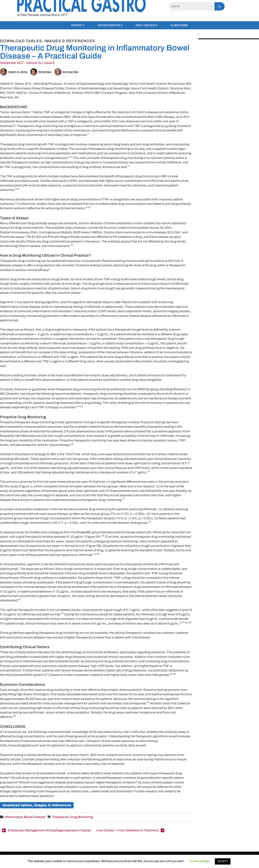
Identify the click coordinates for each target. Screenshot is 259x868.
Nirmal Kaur (41, 72)
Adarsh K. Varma (14, 72)
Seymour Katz (66, 72)
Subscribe (179, 25)
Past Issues (145, 25)
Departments (109, 25)
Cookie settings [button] (200, 861)
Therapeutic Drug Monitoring (72, 817)
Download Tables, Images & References (37, 805)
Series (77, 25)
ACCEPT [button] (223, 861)
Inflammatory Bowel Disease (25, 817)
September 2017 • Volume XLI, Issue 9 (27, 63)
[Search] (192, 6)
